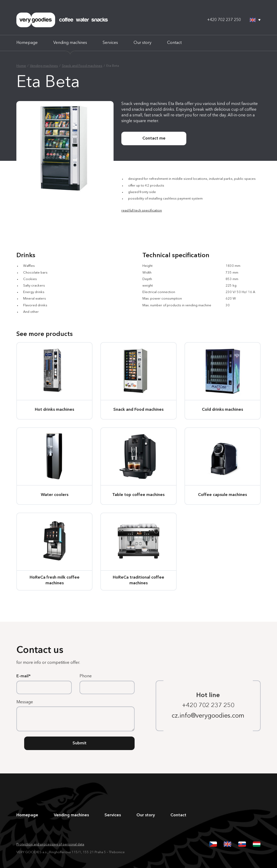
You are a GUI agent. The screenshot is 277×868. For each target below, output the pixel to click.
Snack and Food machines (82, 66)
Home (21, 66)
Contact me (154, 138)
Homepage (27, 43)
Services (110, 43)
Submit (80, 743)
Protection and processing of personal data (50, 844)
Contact (174, 43)
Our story (143, 43)
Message (25, 702)
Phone (86, 676)
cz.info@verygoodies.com (208, 716)
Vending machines (70, 43)
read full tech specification (142, 211)
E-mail (22, 676)
